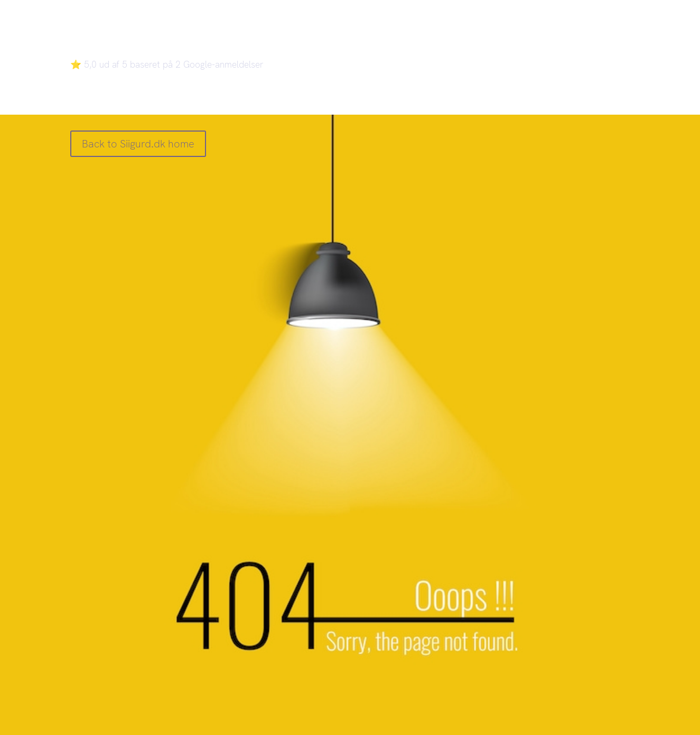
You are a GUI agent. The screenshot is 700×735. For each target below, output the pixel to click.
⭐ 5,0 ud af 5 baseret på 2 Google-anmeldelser (167, 64)
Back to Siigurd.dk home (138, 144)
